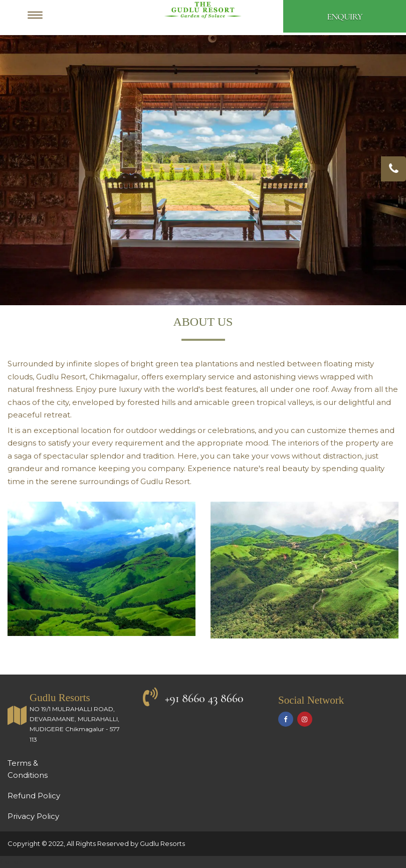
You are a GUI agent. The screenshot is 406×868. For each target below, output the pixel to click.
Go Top (12, 861)
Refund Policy (34, 796)
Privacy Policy (33, 816)
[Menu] (38, 16)
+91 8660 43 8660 (204, 698)
